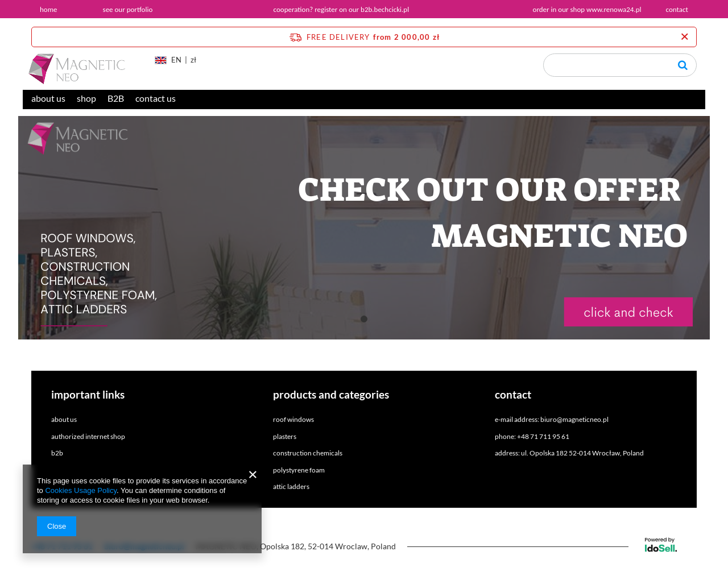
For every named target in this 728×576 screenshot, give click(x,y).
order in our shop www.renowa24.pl (587, 9)
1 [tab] (364, 319)
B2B (116, 98)
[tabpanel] (364, 228)
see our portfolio (128, 9)
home (49, 9)
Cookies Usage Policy (80, 490)
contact (677, 9)
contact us (156, 98)
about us (48, 98)
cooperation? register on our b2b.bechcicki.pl (342, 9)
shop (86, 98)
